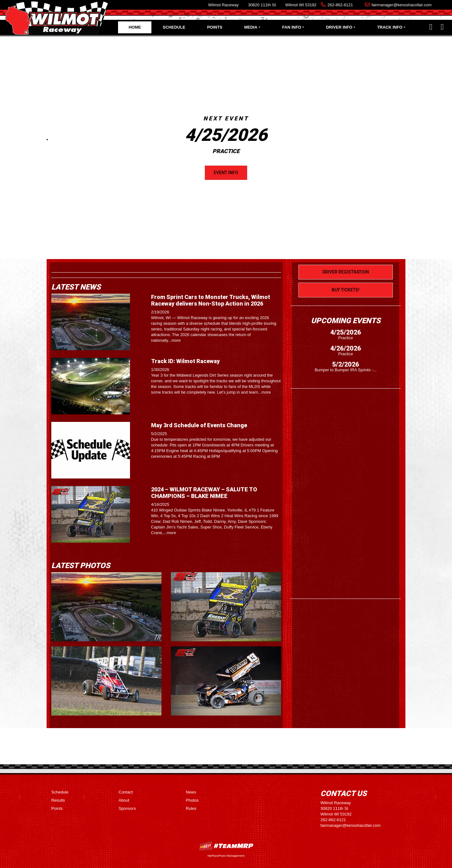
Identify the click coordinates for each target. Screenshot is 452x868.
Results (58, 800)
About (124, 800)
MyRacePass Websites (226, 846)
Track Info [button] (390, 27)
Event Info (226, 173)
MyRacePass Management (226, 856)
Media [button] (251, 27)
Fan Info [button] (292, 27)
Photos (192, 800)
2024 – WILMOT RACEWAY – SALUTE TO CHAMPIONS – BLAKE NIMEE (204, 493)
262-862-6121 (340, 5)
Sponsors (127, 808)
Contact (126, 792)
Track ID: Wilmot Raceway (185, 361)
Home (135, 27)
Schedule (174, 27)
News (191, 792)
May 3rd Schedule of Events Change (199, 425)
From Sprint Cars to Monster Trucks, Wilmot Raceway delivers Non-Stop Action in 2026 (211, 300)
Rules (191, 808)
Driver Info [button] (339, 27)
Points (215, 27)
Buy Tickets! (346, 290)
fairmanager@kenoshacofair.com (401, 5)
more (176, 340)
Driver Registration (346, 272)
